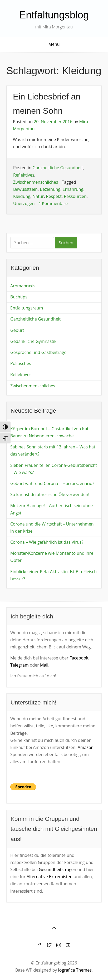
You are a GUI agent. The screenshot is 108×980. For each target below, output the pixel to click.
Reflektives (24, 175)
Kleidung (22, 196)
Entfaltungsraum (27, 308)
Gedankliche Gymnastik (33, 341)
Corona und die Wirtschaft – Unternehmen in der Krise (52, 527)
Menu (54, 44)
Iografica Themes (75, 970)
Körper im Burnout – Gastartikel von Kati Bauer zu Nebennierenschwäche (50, 432)
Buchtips (19, 297)
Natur (38, 196)
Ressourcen (75, 196)
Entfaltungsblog (54, 15)
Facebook (79, 658)
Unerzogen (24, 203)
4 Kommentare (53, 203)
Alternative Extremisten (50, 877)
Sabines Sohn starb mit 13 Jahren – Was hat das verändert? (53, 450)
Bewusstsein (25, 189)
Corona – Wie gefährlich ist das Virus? (47, 542)
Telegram (19, 665)
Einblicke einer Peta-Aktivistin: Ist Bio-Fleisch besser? (53, 575)
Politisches (21, 363)
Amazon (86, 747)
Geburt (17, 330)
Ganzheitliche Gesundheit (58, 168)
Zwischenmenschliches (36, 182)
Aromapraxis (23, 286)
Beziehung (50, 189)
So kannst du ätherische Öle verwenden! (50, 494)
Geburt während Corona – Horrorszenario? (52, 483)
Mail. (45, 665)
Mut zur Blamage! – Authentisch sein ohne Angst (51, 509)
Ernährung (73, 189)
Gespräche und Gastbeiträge (38, 352)
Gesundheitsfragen (57, 869)
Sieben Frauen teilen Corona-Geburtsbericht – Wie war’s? (54, 469)
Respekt (54, 196)
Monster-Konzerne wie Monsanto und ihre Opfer (52, 557)
